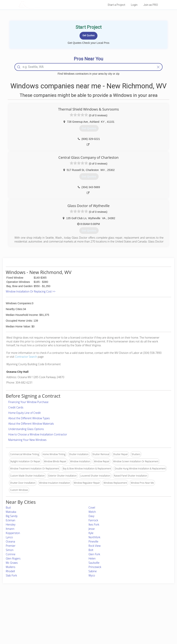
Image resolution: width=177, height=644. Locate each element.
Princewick (95, 567)
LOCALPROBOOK (41, 5)
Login (134, 5)
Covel (92, 508)
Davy (91, 516)
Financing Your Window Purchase (28, 402)
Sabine (93, 571)
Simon (10, 550)
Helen (92, 558)
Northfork (94, 537)
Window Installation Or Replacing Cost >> (31, 291)
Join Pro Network (78, 608)
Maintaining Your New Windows (27, 440)
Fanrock (93, 520)
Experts (73, 612)
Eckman (10, 520)
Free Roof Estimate (40, 621)
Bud (8, 508)
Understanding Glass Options (26, 429)
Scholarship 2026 (127, 608)
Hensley (11, 524)
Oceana (10, 541)
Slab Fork (11, 575)
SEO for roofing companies (133, 625)
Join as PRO (151, 5)
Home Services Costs (41, 608)
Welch (92, 512)
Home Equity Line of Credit (24, 413)
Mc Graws (12, 563)
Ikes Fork (94, 524)
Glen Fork (94, 554)
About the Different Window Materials (31, 424)
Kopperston (13, 533)
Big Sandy (12, 516)
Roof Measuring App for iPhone (85, 621)
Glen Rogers (13, 558)
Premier (11, 546)
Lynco (9, 537)
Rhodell (10, 571)
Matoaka (11, 512)
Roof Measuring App (79, 616)
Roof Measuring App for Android (86, 625)
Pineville (94, 541)
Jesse (92, 529)
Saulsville (94, 563)
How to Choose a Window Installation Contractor (38, 434)
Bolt (91, 550)
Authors (123, 616)
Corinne (11, 554)
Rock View (95, 546)
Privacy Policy (126, 612)
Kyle (91, 533)
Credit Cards (16, 407)
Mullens (10, 567)
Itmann (10, 529)
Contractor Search (26, 357)
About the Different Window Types (29, 418)
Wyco (92, 575)
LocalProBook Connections (133, 621)
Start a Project (116, 5)
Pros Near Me (37, 612)
